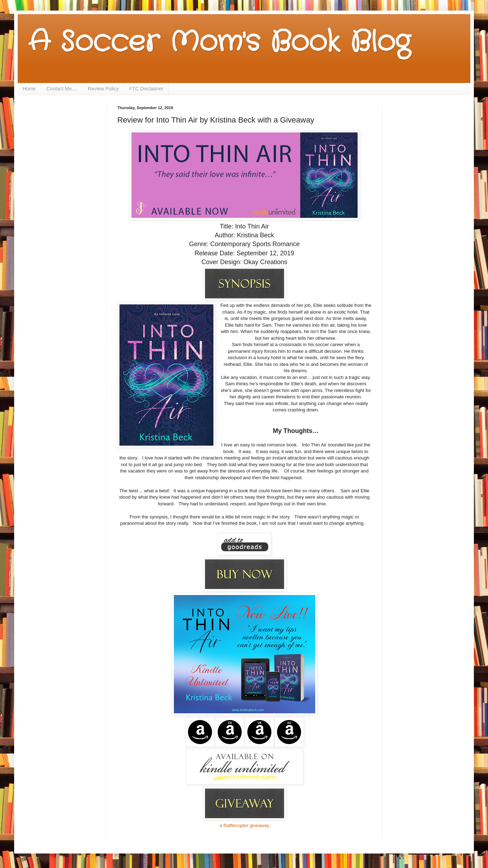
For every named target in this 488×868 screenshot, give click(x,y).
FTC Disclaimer (146, 89)
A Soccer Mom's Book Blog (219, 42)
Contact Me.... (62, 89)
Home (29, 89)
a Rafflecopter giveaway (244, 825)
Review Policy (103, 89)
